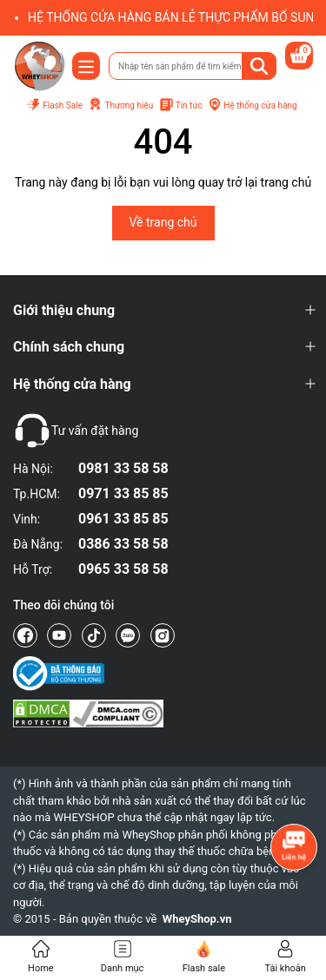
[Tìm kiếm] (259, 66)
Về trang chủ (163, 222)
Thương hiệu (120, 105)
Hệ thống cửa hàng (252, 105)
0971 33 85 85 (123, 493)
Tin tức (181, 105)
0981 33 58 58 (123, 468)
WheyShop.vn (197, 919)
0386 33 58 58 (123, 544)
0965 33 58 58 (123, 569)
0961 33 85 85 (123, 519)
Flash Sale (54, 105)
